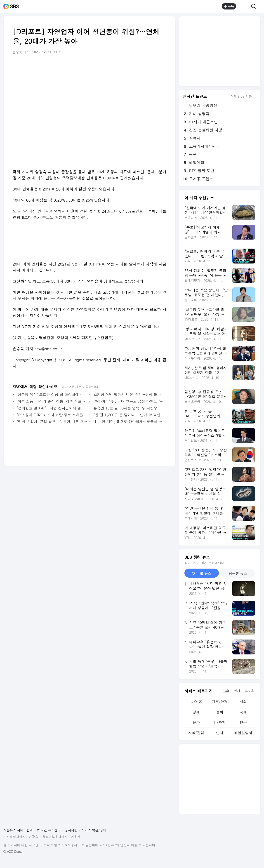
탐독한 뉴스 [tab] (238, 573)
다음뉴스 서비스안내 (18, 830)
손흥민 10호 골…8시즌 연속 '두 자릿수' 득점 (129, 408)
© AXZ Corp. (13, 852)
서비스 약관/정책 (94, 830)
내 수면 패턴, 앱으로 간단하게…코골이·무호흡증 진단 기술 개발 (129, 422)
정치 (220, 712)
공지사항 (71, 830)
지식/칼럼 (196, 733)
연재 (220, 733)
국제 (243, 712)
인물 (243, 722)
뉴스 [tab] (226, 691)
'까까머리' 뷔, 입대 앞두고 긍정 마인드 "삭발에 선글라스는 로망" (129, 401)
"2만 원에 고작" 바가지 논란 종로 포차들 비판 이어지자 (52, 415)
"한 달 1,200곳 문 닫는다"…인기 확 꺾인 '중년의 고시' (129, 415)
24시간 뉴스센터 (49, 830)
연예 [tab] (237, 691)
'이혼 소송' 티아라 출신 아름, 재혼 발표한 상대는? (52, 401)
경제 (196, 712)
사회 (243, 702)
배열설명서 (243, 733)
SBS (14, 6)
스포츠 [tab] (249, 691)
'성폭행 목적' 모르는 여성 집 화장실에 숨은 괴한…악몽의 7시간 (52, 394)
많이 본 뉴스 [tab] (202, 573)
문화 (196, 722)
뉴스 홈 (196, 702)
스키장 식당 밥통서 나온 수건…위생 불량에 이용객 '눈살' (129, 394)
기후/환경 (220, 702)
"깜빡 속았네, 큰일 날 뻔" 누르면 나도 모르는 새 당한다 (52, 422)
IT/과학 (220, 722)
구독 (229, 6)
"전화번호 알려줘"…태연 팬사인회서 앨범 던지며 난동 (52, 408)
